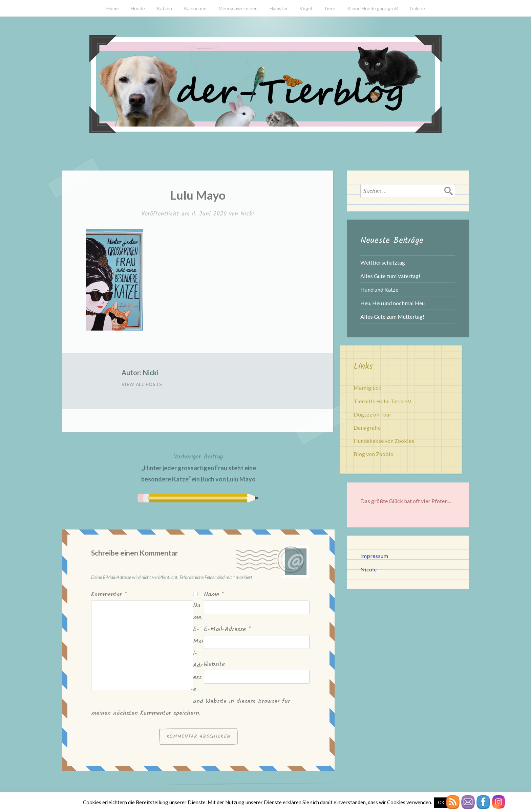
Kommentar (109, 595)
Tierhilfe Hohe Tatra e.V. (383, 401)
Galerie (417, 8)
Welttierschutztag (383, 262)
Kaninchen (195, 8)
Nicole (368, 569)
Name (214, 595)
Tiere (330, 8)
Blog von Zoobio (374, 454)
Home (113, 8)
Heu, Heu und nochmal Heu (392, 303)
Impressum (374, 556)
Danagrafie (367, 427)
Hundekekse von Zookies (384, 441)
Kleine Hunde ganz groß (373, 8)
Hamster (279, 8)
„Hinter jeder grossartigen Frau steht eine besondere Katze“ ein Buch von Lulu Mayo (198, 467)
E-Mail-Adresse (227, 629)
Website (214, 664)
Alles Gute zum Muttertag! (392, 317)
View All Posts (142, 384)
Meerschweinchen (238, 8)
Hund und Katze (379, 289)
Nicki (247, 214)
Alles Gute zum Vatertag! (390, 276)
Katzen (164, 8)
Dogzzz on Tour (373, 414)
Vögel (306, 8)
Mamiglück (367, 388)
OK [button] (441, 803)
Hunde (138, 8)
